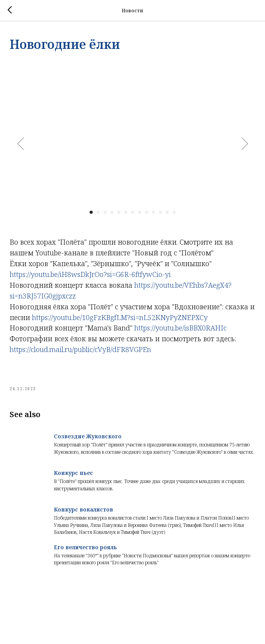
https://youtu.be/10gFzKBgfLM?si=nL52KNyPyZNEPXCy (120, 317)
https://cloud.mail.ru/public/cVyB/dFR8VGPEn (80, 349)
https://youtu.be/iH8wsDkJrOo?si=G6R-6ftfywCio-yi (90, 274)
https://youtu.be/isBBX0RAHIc (180, 328)
